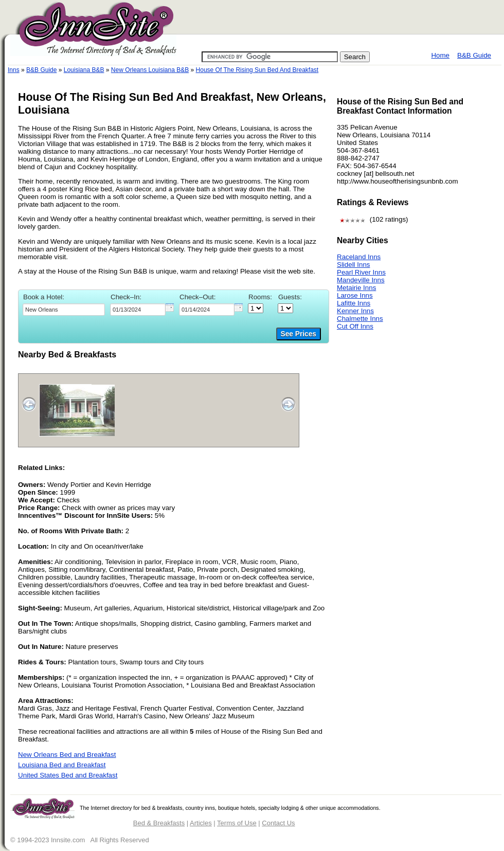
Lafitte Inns (354, 303)
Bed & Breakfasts (159, 823)
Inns (14, 70)
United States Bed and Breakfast (68, 775)
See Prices (299, 334)
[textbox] (64, 310)
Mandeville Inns (361, 280)
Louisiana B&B (84, 70)
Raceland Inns (359, 257)
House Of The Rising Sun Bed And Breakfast (257, 70)
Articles (201, 823)
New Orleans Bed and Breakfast (67, 755)
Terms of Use (237, 823)
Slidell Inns (353, 265)
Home (440, 55)
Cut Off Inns (355, 326)
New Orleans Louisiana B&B (150, 70)
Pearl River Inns (361, 272)
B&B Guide (474, 55)
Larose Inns (355, 295)
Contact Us (278, 823)
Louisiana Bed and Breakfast (62, 765)
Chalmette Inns (360, 319)
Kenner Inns (355, 311)
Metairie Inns (356, 288)
